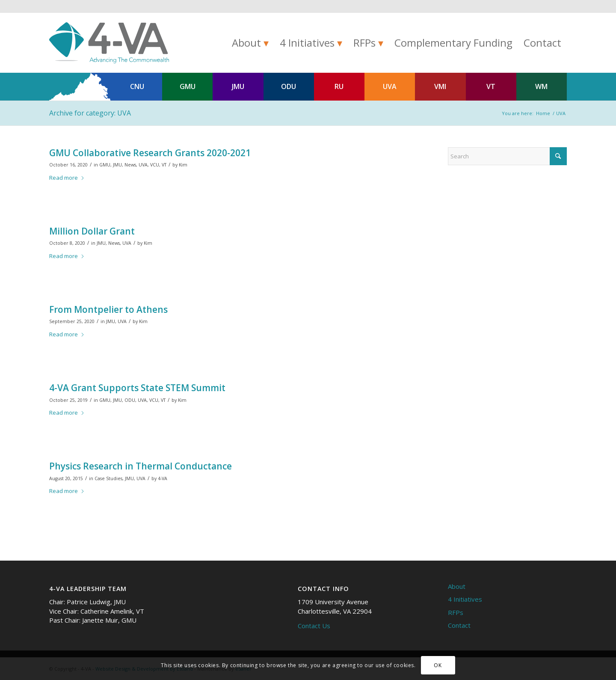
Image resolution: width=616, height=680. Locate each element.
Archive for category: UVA (90, 113)
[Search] (507, 156)
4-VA (163, 478)
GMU (188, 86)
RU (339, 86)
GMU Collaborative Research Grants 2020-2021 (150, 153)
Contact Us (314, 626)
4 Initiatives (465, 599)
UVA (390, 86)
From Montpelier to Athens (108, 309)
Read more (67, 178)
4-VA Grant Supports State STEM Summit (137, 388)
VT (491, 86)
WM (541, 86)
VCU (155, 165)
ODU (289, 86)
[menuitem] (250, 43)
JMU (238, 86)
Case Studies (108, 478)
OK (438, 665)
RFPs (456, 612)
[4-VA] (109, 43)
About (457, 586)
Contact (459, 625)
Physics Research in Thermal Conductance (141, 466)
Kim (183, 165)
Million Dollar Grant (92, 231)
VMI (440, 86)
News (130, 165)
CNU (137, 86)
